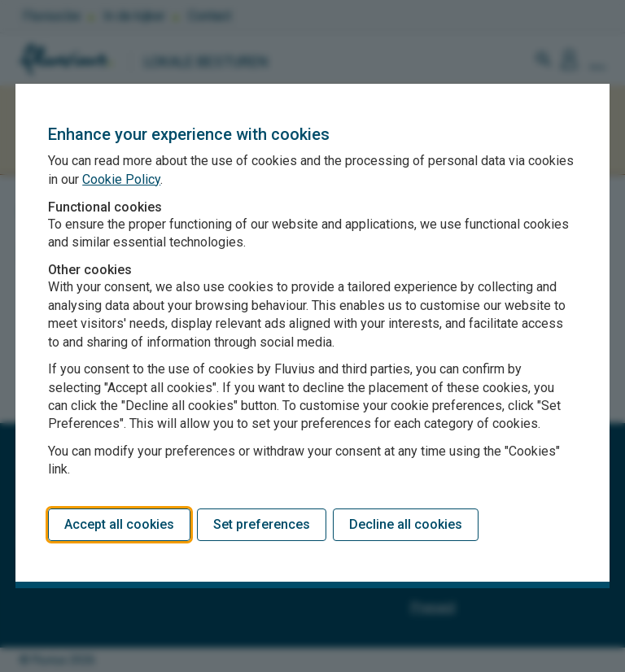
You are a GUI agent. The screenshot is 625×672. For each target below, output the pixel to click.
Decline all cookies (406, 524)
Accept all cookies (119, 524)
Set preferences (262, 524)
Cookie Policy (121, 179)
